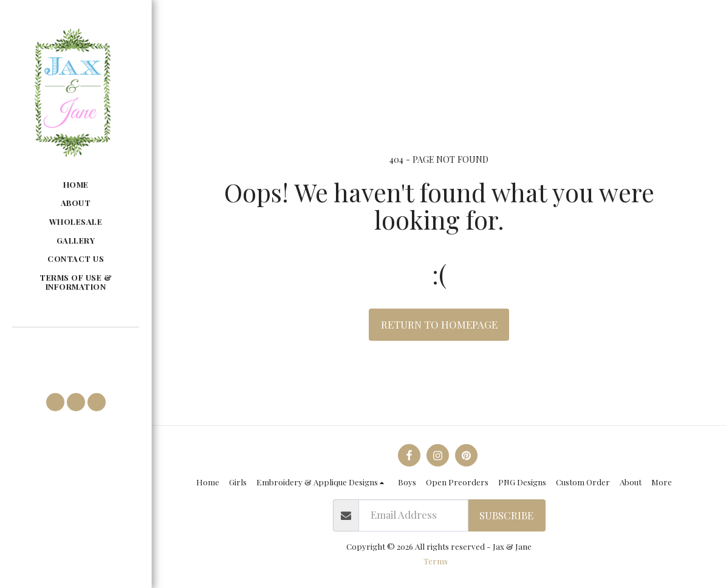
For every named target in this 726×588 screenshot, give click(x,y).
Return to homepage (439, 324)
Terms (436, 561)
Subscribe (506, 515)
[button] (75, 345)
